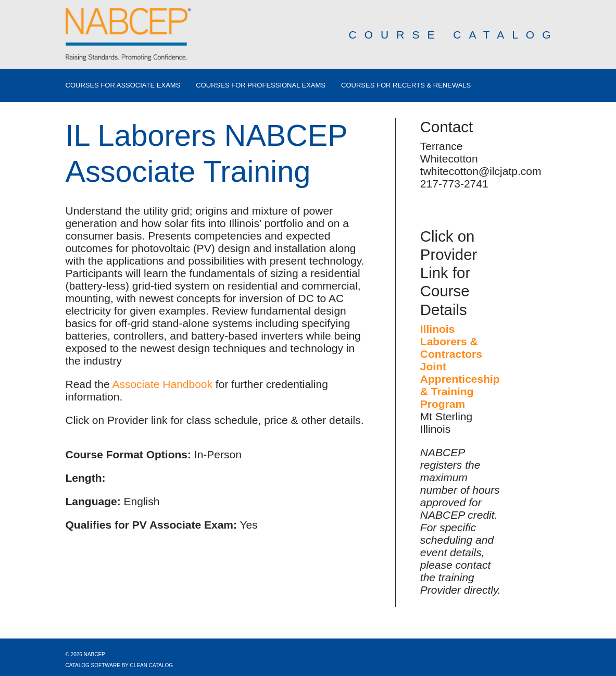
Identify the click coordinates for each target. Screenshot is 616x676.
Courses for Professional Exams (261, 85)
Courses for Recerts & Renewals (406, 85)
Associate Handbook (162, 384)
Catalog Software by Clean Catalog (120, 665)
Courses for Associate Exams (123, 85)
